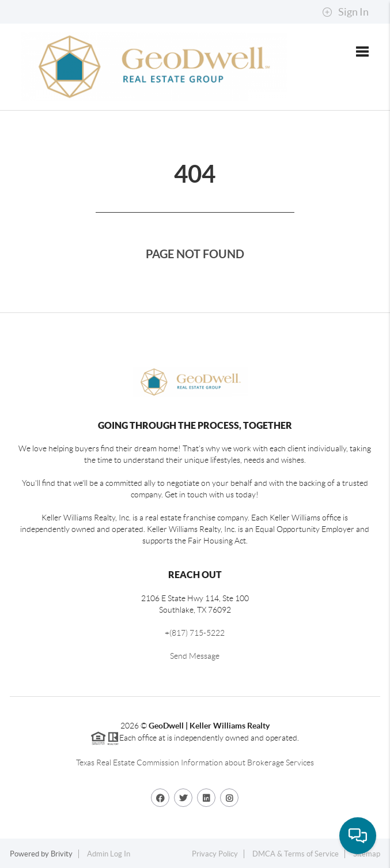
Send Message (195, 656)
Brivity (62, 854)
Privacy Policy (215, 854)
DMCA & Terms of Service (296, 854)
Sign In (345, 12)
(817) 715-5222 (197, 633)
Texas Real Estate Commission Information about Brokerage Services (195, 763)
